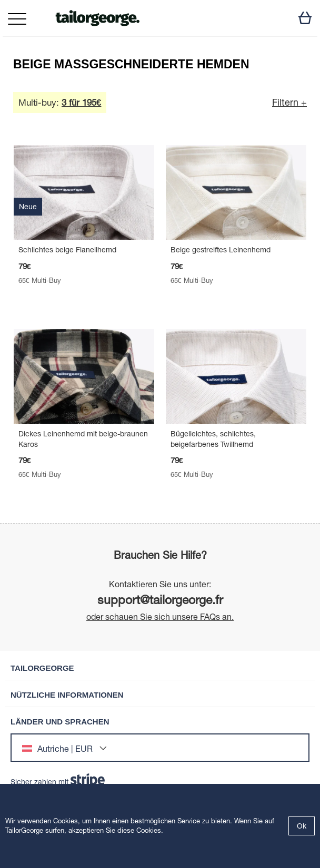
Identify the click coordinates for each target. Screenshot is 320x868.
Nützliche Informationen (67, 695)
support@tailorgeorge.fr (160, 600)
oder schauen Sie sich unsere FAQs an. (160, 617)
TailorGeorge (42, 668)
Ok (302, 826)
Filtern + (289, 103)
